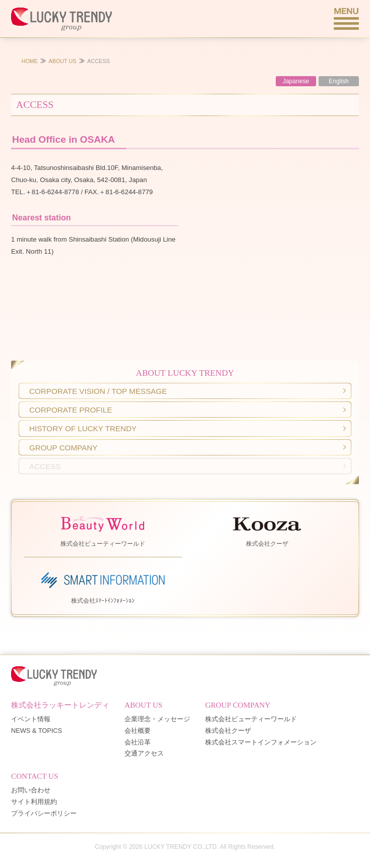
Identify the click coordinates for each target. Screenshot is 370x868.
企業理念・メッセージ (157, 719)
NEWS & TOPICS (37, 731)
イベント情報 (31, 719)
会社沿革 (138, 743)
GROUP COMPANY (63, 448)
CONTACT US (35, 776)
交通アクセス (144, 754)
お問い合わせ (31, 791)
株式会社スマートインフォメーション (261, 743)
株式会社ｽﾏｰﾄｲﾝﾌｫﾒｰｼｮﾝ (103, 586)
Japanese (296, 81)
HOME (30, 61)
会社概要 (138, 731)
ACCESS (45, 466)
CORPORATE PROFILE (71, 410)
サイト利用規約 (34, 802)
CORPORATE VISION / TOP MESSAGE (98, 391)
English (339, 81)
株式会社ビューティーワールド (103, 529)
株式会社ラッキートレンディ (60, 705)
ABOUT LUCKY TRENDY (185, 373)
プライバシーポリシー (44, 814)
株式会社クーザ (267, 529)
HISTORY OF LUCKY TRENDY (83, 428)
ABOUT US (63, 61)
